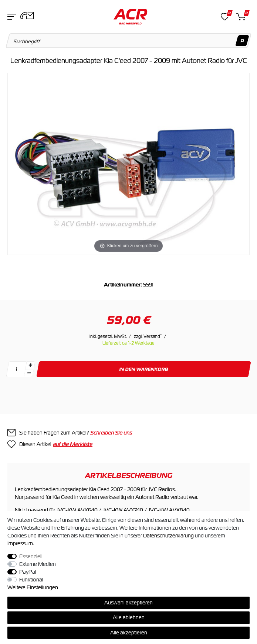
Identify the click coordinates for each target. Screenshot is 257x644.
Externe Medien (38, 564)
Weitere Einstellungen (33, 587)
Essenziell (31, 556)
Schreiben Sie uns (111, 433)
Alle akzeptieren (129, 633)
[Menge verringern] (29, 373)
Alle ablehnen (129, 617)
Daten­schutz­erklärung (168, 536)
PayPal (28, 572)
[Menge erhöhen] (30, 365)
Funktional (31, 580)
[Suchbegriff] (129, 41)
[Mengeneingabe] (16, 369)
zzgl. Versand (148, 336)
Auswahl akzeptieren (128, 603)
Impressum (20, 543)
